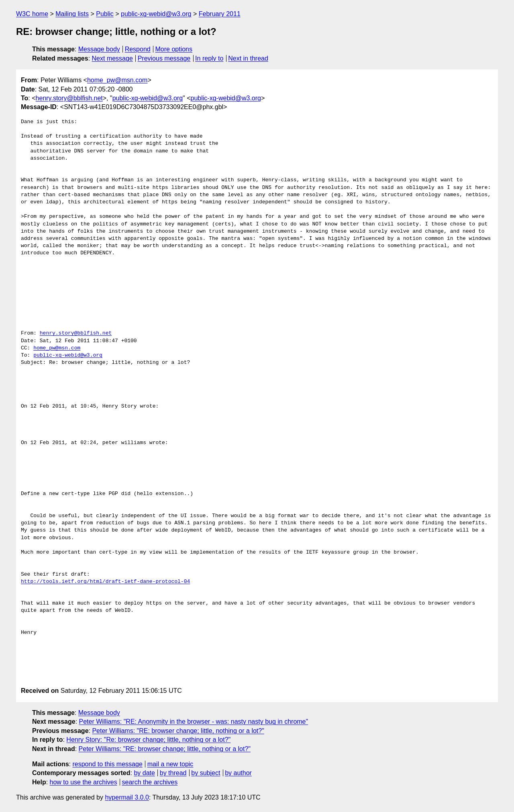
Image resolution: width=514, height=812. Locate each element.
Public (105, 14)
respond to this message (107, 764)
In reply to (209, 58)
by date (144, 773)
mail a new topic (170, 764)
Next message (112, 58)
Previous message (164, 58)
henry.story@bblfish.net (69, 98)
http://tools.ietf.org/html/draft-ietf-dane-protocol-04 (105, 582)
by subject (206, 773)
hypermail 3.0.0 (127, 797)
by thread (173, 773)
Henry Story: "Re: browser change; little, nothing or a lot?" (148, 740)
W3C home (32, 14)
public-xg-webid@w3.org (156, 14)
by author (238, 773)
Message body (99, 49)
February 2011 (220, 14)
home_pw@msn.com (117, 80)
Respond (138, 49)
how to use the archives (84, 782)
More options (174, 49)
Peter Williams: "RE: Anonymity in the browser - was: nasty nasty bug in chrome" (194, 722)
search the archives (150, 782)
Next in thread (248, 58)
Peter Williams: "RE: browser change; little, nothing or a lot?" (178, 731)
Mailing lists (72, 14)
